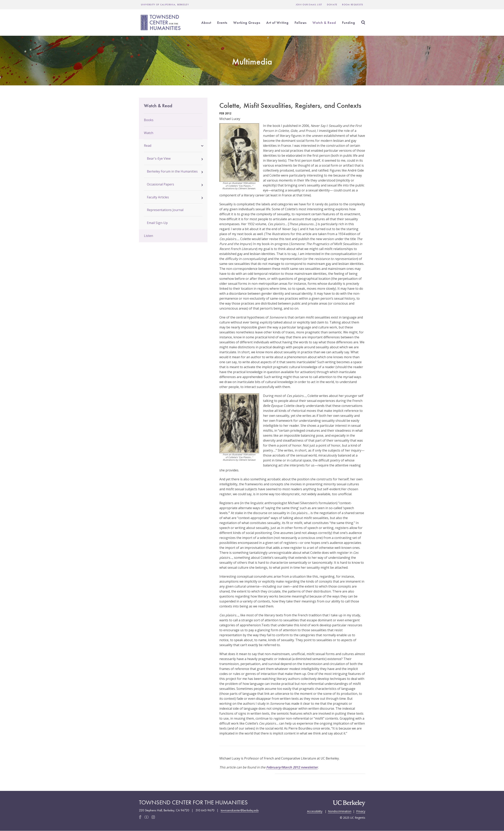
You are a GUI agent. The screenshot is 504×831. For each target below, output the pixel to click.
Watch (149, 133)
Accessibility (315, 811)
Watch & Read (324, 23)
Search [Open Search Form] (363, 22)
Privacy (361, 811)
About (206, 23)
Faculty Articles (158, 197)
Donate (332, 5)
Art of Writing (277, 23)
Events (222, 23)
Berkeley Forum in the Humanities (172, 171)
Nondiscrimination (340, 811)
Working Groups (247, 23)
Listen (148, 236)
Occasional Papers (160, 184)
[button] (202, 145)
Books (149, 120)
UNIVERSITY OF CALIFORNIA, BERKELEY (165, 5)
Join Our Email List (309, 5)
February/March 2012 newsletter (292, 767)
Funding (349, 23)
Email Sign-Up (157, 223)
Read (148, 146)
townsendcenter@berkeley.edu (240, 810)
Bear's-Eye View (159, 158)
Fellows (301, 23)
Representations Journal (165, 210)
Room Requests (353, 5)
